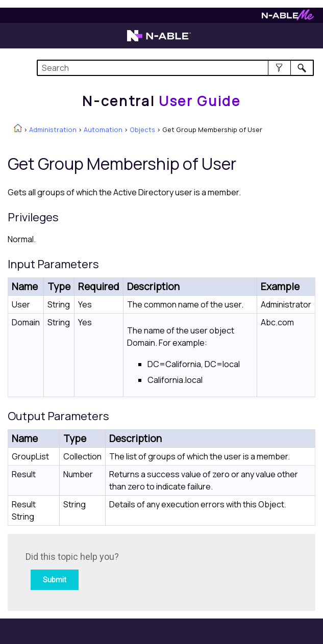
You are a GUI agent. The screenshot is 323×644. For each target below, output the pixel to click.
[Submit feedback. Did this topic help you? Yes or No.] (163, 571)
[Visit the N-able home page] (159, 40)
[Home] (161, 101)
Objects (142, 130)
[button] (279, 68)
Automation (103, 130)
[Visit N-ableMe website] (288, 18)
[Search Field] (175, 68)
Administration (53, 130)
